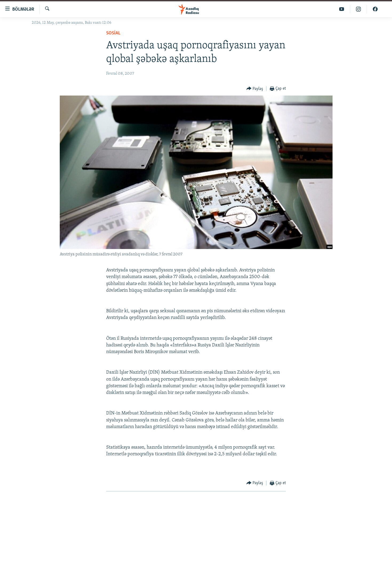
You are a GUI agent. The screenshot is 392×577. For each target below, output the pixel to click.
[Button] (255, 89)
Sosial (113, 33)
